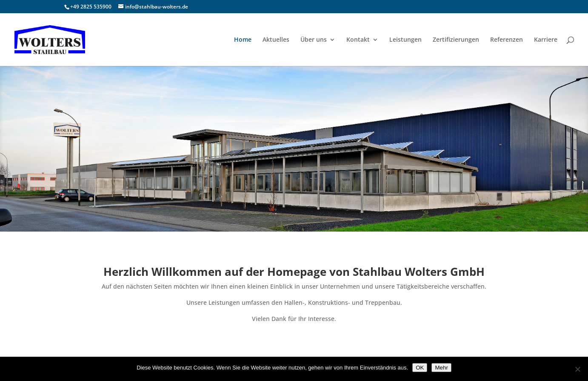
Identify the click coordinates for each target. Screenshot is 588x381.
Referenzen (507, 40)
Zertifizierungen (456, 40)
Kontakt (358, 40)
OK (420, 368)
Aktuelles (276, 40)
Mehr (441, 368)
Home (243, 40)
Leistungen (405, 40)
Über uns (314, 40)
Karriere (546, 40)
